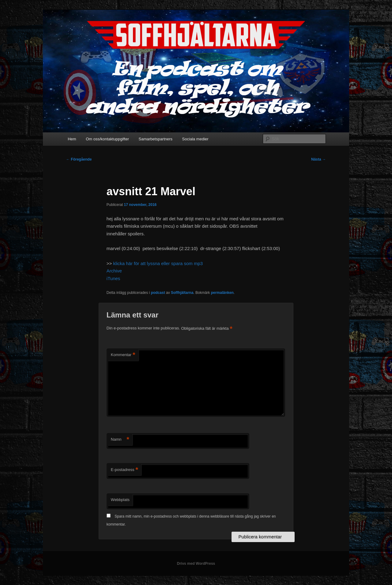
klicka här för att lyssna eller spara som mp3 (158, 263)
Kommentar (123, 355)
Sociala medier (195, 139)
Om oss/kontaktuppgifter (107, 139)
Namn (120, 440)
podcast (158, 293)
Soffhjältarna (182, 293)
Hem (72, 139)
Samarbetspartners (156, 139)
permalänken (222, 293)
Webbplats (120, 500)
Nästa (318, 159)
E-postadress (124, 470)
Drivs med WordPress (196, 564)
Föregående (79, 159)
